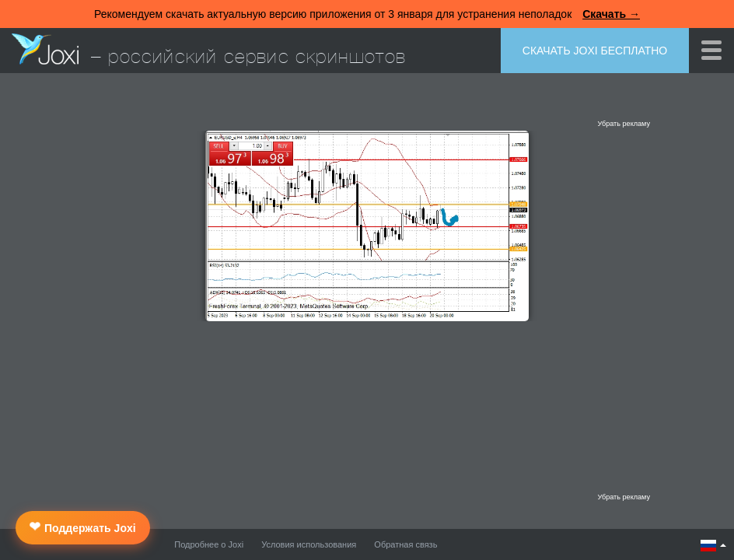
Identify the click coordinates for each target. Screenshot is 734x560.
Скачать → (611, 14)
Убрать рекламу (624, 124)
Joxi (45, 49)
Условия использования (309, 544)
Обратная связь (405, 544)
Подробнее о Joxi (209, 544)
